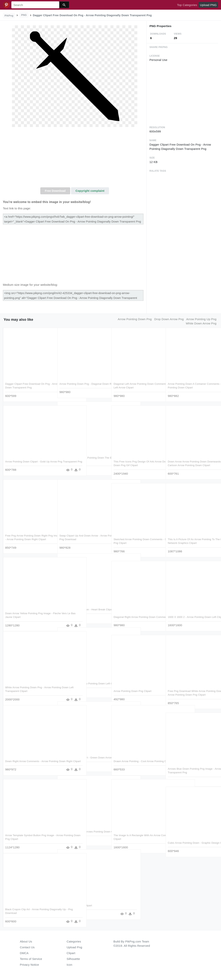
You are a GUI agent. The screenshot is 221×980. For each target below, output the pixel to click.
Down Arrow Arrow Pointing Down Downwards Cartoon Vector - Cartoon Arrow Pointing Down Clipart (189, 463)
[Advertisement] (75, 158)
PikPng (9, 16)
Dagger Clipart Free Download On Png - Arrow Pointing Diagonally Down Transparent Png (28, 386)
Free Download (55, 191)
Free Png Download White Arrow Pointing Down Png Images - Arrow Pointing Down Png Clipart (192, 693)
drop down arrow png (169, 319)
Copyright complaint (90, 191)
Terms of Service (31, 959)
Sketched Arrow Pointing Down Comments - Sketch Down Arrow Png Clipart (135, 541)
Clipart (71, 953)
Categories (74, 941)
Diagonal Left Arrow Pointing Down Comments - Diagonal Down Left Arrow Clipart (136, 386)
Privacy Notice (29, 965)
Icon (70, 965)
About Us (26, 941)
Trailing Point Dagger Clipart (76, 903)
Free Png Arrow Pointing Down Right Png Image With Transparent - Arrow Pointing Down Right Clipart (29, 537)
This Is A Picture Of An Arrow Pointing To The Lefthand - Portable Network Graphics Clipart (191, 541)
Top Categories (187, 5)
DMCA (24, 953)
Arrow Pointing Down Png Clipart (132, 689)
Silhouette (73, 959)
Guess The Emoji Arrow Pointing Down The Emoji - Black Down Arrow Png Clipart (82, 459)
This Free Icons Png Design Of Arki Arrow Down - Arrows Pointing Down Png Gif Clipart (138, 463)
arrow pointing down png (135, 319)
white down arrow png (201, 323)
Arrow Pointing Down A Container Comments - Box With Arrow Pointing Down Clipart (189, 386)
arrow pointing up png (201, 319)
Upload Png (75, 947)
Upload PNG (208, 5)
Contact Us (27, 947)
